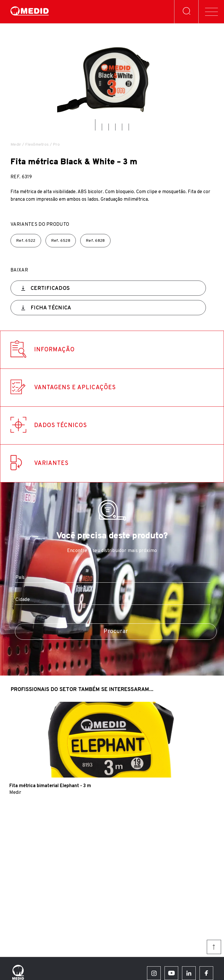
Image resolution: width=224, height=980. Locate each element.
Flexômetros (37, 145)
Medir (16, 145)
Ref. (26, 241)
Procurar (116, 632)
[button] (95, 125)
